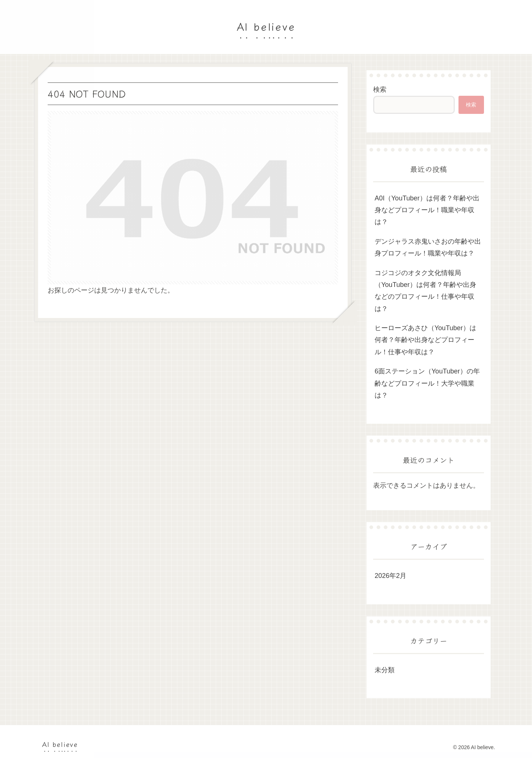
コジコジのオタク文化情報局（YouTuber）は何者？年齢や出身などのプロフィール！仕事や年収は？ (425, 291)
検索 (380, 89)
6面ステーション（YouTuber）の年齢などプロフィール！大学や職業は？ (427, 383)
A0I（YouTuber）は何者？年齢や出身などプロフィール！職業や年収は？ (427, 210)
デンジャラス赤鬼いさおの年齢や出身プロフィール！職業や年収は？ (428, 247)
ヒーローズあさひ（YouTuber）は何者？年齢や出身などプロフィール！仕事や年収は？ (425, 340)
